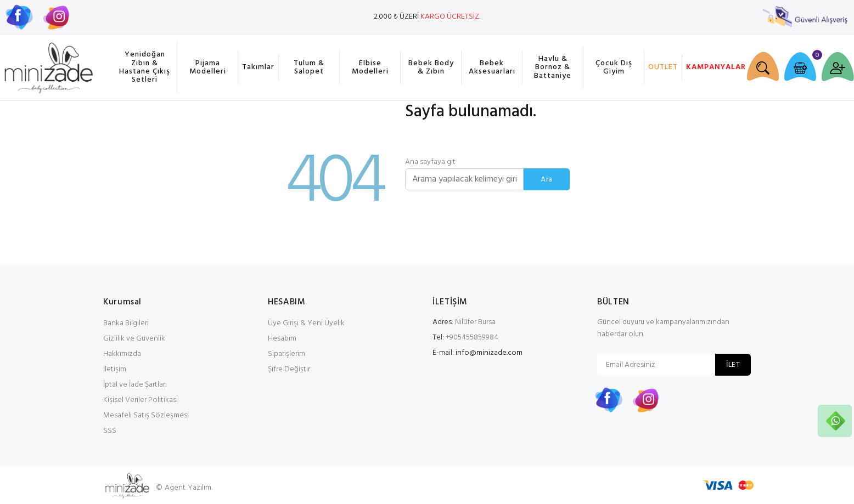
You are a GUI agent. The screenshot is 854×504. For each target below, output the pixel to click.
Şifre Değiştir (289, 369)
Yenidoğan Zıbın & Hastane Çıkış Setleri (145, 67)
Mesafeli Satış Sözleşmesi (146, 415)
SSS (110, 431)
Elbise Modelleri (370, 67)
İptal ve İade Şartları (135, 385)
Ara (546, 180)
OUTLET (663, 67)
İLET (733, 365)
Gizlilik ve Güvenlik (134, 339)
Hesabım (282, 339)
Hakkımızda (122, 354)
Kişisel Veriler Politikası (141, 400)
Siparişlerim (286, 354)
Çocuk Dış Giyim (614, 67)
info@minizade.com (489, 353)
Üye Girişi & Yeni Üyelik (306, 323)
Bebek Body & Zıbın (431, 67)
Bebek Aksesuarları (492, 67)
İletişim (115, 369)
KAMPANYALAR (714, 67)
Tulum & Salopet (309, 67)
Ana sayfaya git (430, 162)
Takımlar (258, 67)
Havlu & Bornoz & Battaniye (553, 67)
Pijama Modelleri (208, 67)
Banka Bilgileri (126, 323)
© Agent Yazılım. (184, 488)
